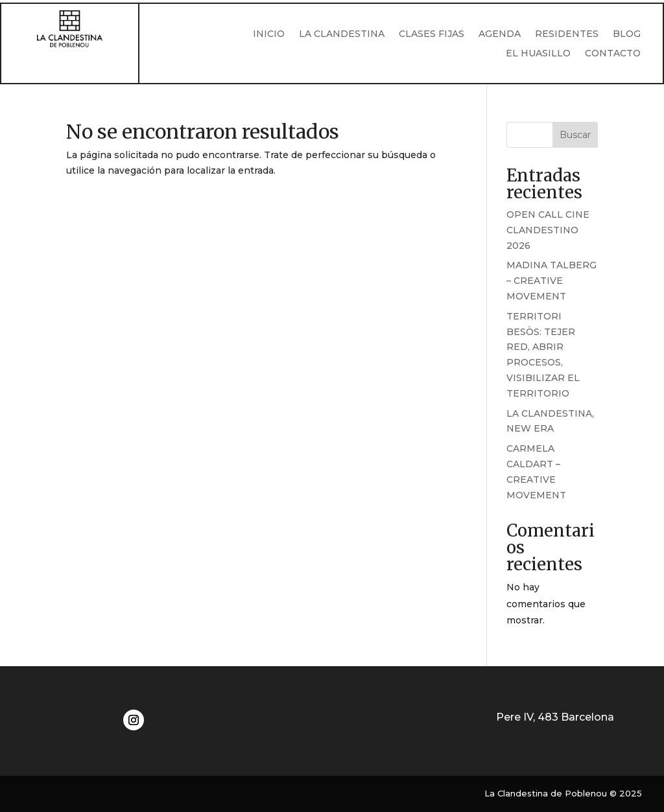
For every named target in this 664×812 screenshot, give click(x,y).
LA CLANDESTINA (342, 34)
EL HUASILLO (538, 54)
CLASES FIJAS (432, 34)
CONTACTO (613, 54)
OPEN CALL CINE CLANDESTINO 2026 (548, 230)
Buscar (575, 135)
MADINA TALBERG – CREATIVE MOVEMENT (551, 281)
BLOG (627, 34)
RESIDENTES (567, 34)
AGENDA (500, 34)
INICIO (269, 34)
